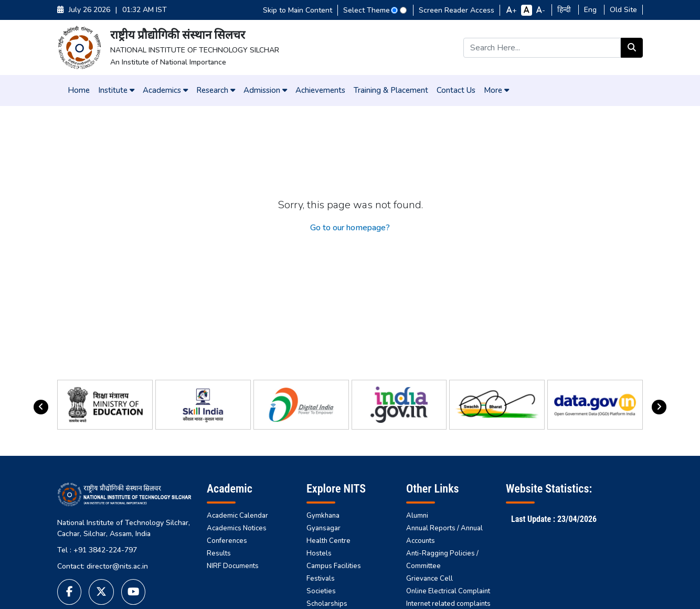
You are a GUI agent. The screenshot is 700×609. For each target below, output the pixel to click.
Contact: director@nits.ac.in (103, 566)
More (496, 90)
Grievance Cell (429, 579)
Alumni (417, 516)
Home (79, 90)
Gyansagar (324, 528)
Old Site (623, 10)
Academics (165, 90)
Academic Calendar (237, 516)
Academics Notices (237, 528)
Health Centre (328, 541)
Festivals (321, 579)
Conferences (227, 541)
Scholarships (327, 604)
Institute (116, 90)
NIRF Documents (233, 566)
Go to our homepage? (350, 228)
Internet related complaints (448, 604)
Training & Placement (391, 90)
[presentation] (41, 407)
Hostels (319, 553)
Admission (265, 90)
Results (219, 553)
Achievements (320, 90)
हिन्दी (565, 10)
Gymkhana (323, 516)
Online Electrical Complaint (448, 591)
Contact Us (456, 90)
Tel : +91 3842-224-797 (97, 550)
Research (216, 90)
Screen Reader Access (457, 10)
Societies (321, 591)
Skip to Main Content (298, 10)
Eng (591, 10)
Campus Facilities (334, 566)
